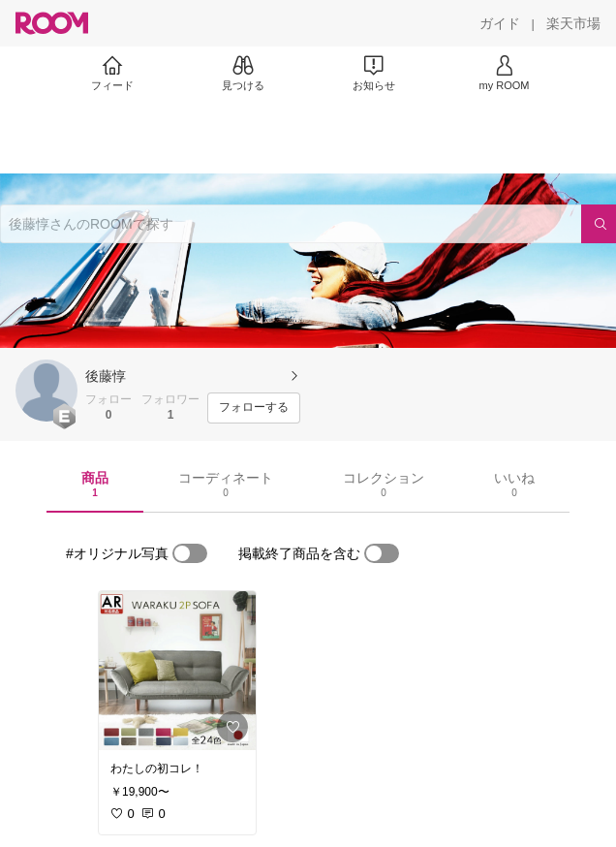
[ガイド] (500, 23)
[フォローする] (254, 408)
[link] (177, 671)
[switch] (190, 553)
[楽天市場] (573, 23)
